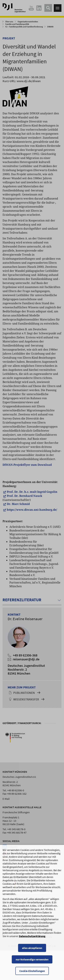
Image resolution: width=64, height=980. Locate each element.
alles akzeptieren (32, 956)
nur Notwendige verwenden (32, 967)
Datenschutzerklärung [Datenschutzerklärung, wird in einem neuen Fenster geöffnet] (32, 944)
